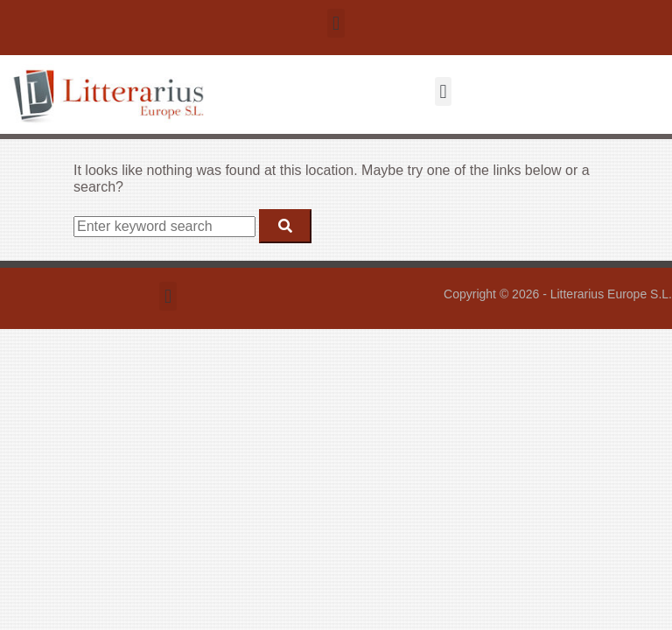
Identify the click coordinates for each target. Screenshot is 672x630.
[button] (336, 23)
